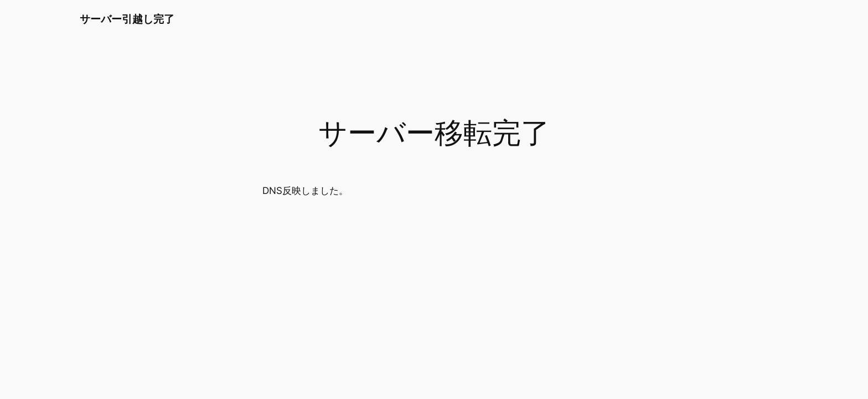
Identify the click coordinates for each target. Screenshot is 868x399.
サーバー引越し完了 (127, 19)
